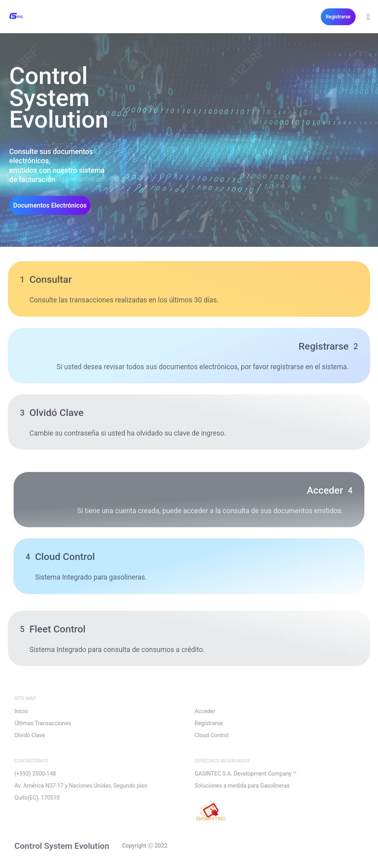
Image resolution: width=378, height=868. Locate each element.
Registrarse (209, 723)
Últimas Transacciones (43, 723)
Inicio (21, 711)
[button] (338, 17)
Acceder (205, 711)
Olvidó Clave (30, 735)
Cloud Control (212, 735)
